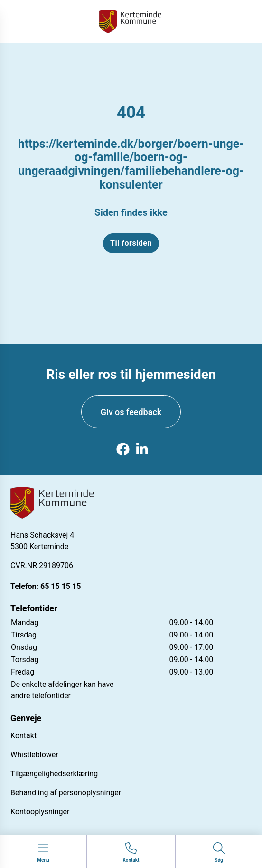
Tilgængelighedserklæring (54, 774)
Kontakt (23, 736)
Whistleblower (34, 755)
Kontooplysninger (40, 812)
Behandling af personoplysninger (66, 793)
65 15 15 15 (61, 586)
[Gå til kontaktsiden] (131, 853)
